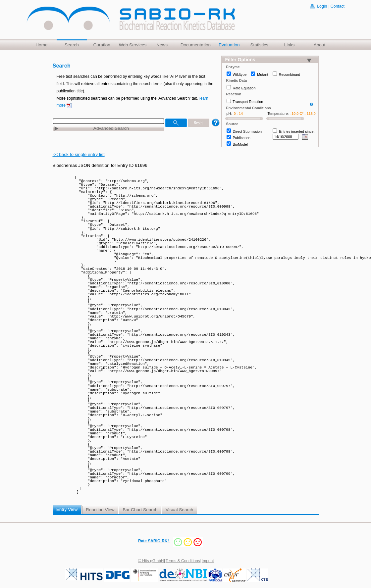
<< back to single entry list (79, 154)
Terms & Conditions (183, 561)
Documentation (196, 45)
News (162, 45)
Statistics (259, 45)
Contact (338, 6)
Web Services (133, 45)
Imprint (208, 561)
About (320, 45)
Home (41, 45)
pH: (229, 114)
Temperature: (278, 114)
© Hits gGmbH (151, 561)
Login (322, 6)
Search (72, 45)
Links (290, 45)
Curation (102, 45)
